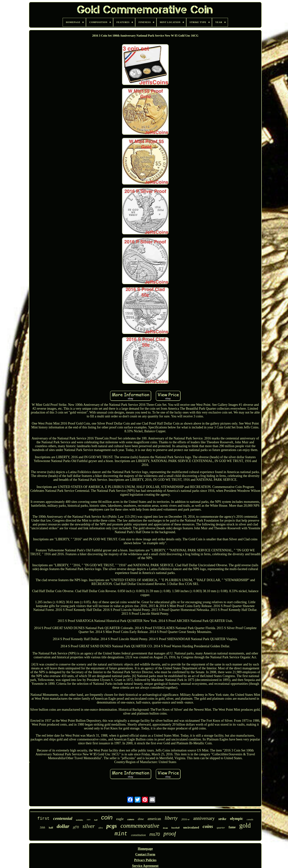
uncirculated (191, 827)
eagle (120, 819)
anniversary (204, 818)
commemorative (140, 826)
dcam (165, 828)
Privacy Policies (145, 860)
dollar (63, 826)
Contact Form (145, 854)
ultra (101, 828)
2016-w (185, 819)
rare (89, 819)
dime (141, 819)
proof (170, 833)
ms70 (155, 834)
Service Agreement (145, 866)
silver (89, 826)
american (154, 819)
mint (121, 834)
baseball (175, 828)
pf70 (76, 827)
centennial (63, 818)
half (51, 828)
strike (222, 819)
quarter (221, 828)
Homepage (145, 849)
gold (245, 825)
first (44, 819)
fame (232, 827)
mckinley (80, 820)
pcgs (112, 826)
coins (208, 826)
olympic (236, 819)
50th (42, 827)
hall (96, 820)
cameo (131, 819)
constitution (138, 835)
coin (107, 817)
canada (250, 819)
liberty (171, 818)
